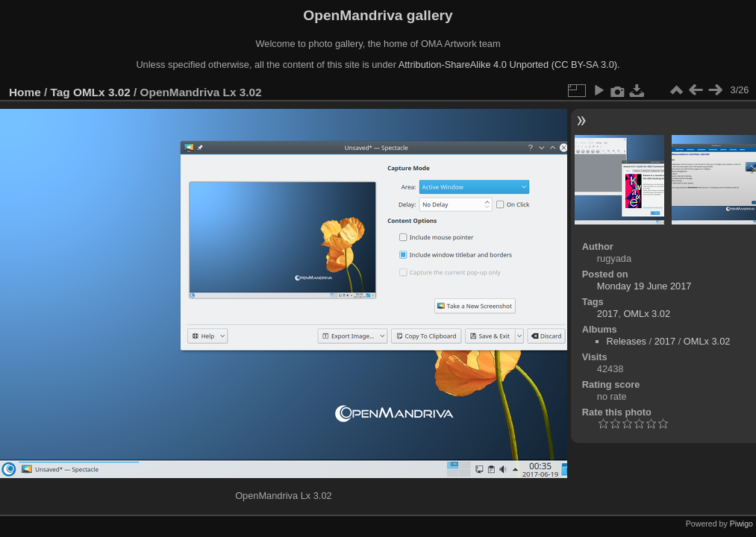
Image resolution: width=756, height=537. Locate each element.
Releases (627, 341)
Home (25, 92)
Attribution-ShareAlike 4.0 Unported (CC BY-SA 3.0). (509, 65)
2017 (607, 314)
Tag (60, 92)
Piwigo (741, 524)
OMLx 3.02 (102, 92)
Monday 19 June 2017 (644, 286)
